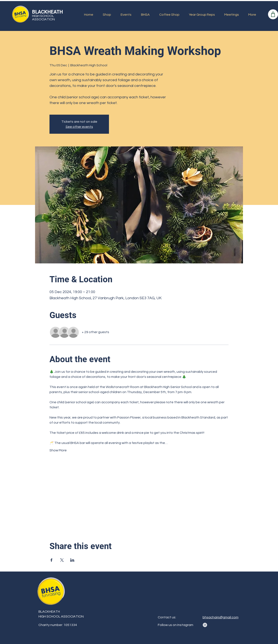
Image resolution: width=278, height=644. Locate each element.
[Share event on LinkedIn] (72, 560)
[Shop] (273, 14)
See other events (79, 127)
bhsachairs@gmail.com (221, 617)
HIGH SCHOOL (43, 16)
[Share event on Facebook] (52, 560)
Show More (58, 450)
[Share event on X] (62, 560)
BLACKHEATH (47, 12)
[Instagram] (205, 625)
